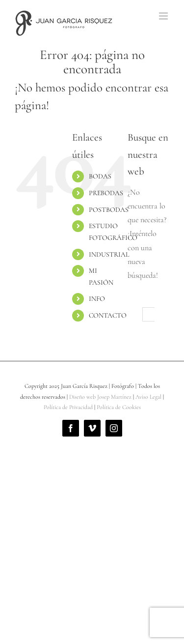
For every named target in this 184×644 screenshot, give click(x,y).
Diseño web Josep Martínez (100, 397)
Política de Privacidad (68, 407)
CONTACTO (108, 315)
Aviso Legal (148, 397)
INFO (97, 299)
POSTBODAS (109, 210)
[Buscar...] (150, 314)
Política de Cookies (119, 407)
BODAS (100, 176)
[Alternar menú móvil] (164, 16)
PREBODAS (106, 193)
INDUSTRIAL (109, 254)
